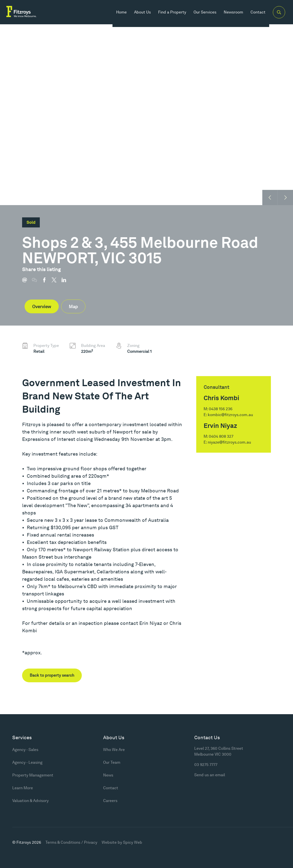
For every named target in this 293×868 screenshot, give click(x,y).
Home (117, 15)
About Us (138, 15)
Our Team (112, 762)
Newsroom (229, 15)
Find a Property (168, 15)
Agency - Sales (25, 750)
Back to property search (52, 675)
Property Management (33, 775)
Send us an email (210, 775)
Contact (254, 15)
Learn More (23, 788)
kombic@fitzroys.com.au (230, 415)
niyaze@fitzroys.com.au (229, 442)
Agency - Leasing (27, 762)
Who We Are (114, 750)
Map (73, 307)
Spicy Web (133, 842)
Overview (42, 307)
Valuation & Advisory (30, 801)
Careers (110, 801)
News (108, 775)
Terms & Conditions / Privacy (71, 842)
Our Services (201, 15)
